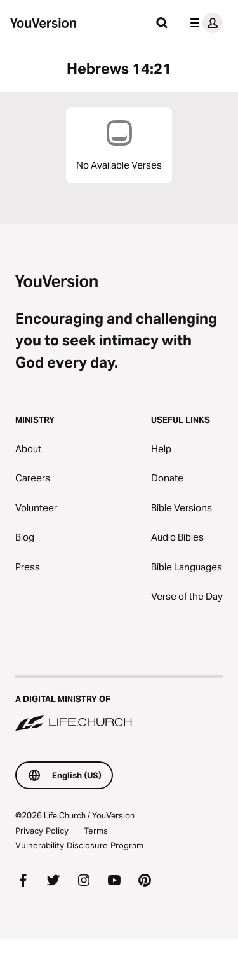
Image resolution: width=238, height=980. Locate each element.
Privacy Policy (42, 831)
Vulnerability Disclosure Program (79, 845)
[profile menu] (204, 23)
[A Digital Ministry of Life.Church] (119, 705)
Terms (96, 831)
